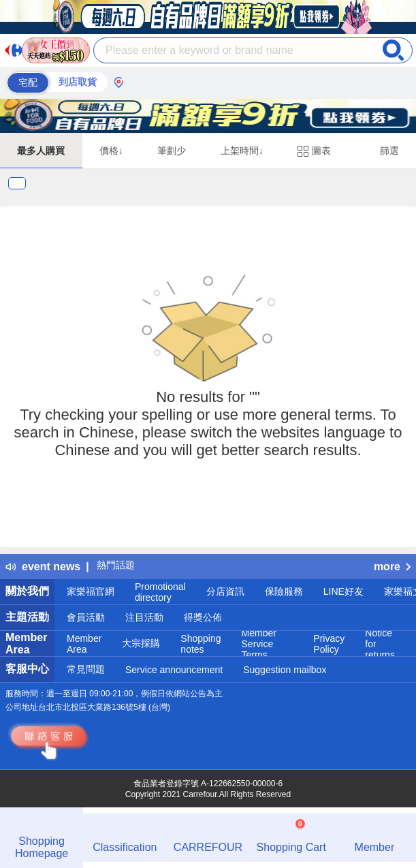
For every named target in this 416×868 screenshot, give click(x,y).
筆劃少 (172, 151)
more (392, 567)
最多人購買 (41, 151)
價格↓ (111, 151)
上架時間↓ (242, 151)
